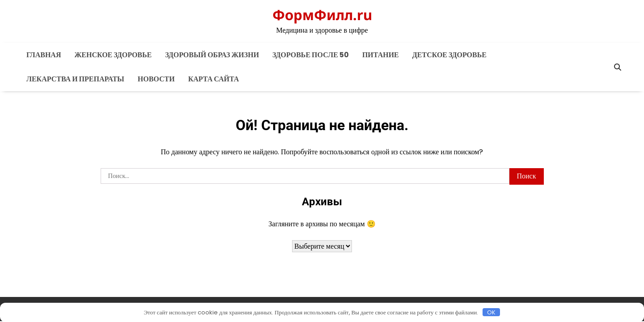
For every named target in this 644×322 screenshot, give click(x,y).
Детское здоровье (449, 55)
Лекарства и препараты (75, 79)
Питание (381, 55)
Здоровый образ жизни (212, 55)
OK (491, 312)
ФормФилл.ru (322, 15)
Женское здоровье (113, 55)
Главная (44, 55)
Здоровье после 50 (311, 55)
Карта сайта (214, 79)
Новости (156, 79)
